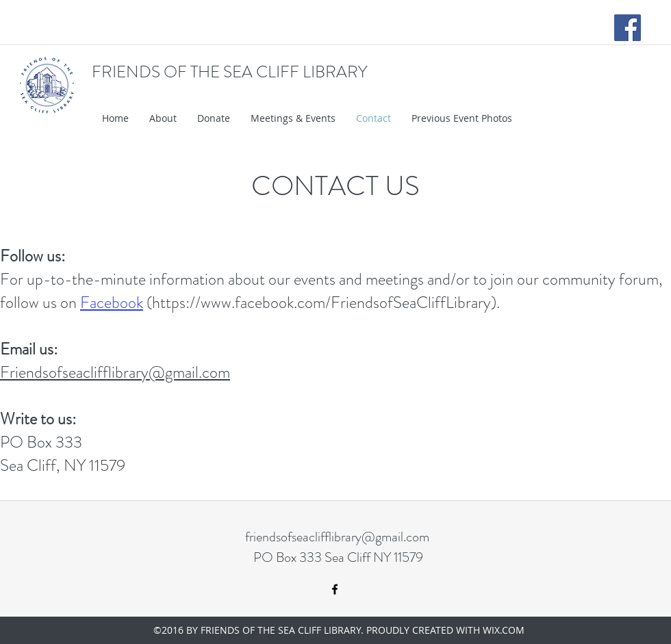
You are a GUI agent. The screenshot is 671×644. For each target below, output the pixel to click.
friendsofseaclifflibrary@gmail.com (337, 537)
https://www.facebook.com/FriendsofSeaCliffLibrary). (326, 302)
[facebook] (335, 589)
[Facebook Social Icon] (628, 28)
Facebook (112, 302)
